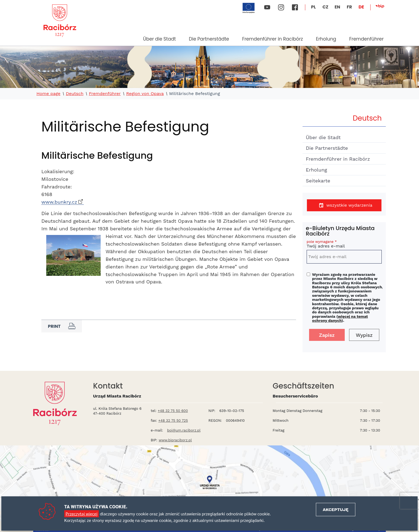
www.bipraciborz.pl (175, 440)
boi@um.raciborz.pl (184, 430)
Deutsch (75, 94)
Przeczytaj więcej (81, 514)
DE (361, 7)
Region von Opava (145, 94)
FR (349, 7)
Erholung (326, 39)
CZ (325, 7)
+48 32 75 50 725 (173, 421)
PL (313, 7)
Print (62, 326)
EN (338, 7)
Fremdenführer (366, 39)
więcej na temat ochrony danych (340, 318)
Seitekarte (318, 181)
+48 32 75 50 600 (173, 411)
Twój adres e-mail (344, 245)
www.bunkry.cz (59, 202)
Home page (48, 94)
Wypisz (364, 335)
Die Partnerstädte (209, 39)
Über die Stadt (159, 39)
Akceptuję (335, 510)
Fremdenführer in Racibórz (272, 39)
